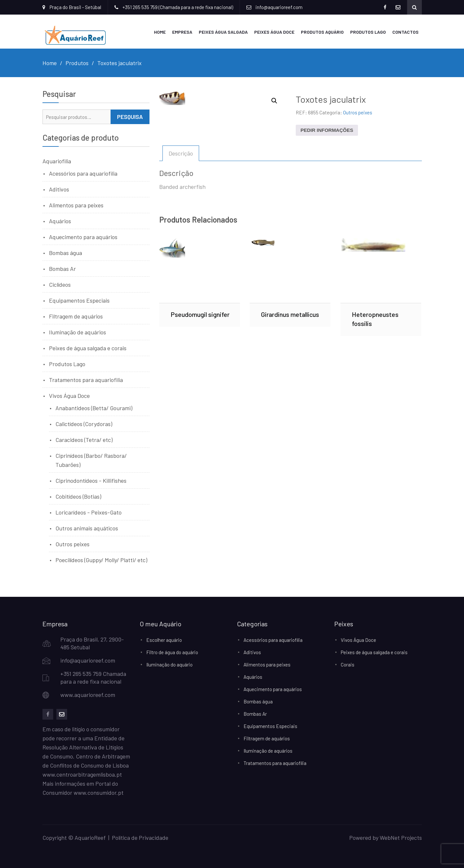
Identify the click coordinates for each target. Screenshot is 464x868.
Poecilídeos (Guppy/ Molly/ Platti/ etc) (101, 560)
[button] (274, 101)
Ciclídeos (60, 284)
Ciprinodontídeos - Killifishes (91, 480)
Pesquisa (130, 117)
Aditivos (59, 189)
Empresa (182, 32)
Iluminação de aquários (77, 332)
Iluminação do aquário (169, 665)
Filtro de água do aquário (172, 652)
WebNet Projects (401, 838)
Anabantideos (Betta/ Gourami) (94, 408)
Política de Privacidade (140, 838)
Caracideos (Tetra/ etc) (84, 440)
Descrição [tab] (181, 153)
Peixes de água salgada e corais (88, 348)
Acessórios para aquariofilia (83, 173)
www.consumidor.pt (99, 793)
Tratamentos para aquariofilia (86, 380)
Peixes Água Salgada (223, 32)
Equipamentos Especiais (79, 300)
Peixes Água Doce (274, 32)
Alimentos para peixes (76, 205)
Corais (348, 665)
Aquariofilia (57, 161)
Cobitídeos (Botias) (78, 496)
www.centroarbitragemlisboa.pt (82, 774)
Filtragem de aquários (76, 316)
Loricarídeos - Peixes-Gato (89, 512)
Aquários (60, 221)
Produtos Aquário (322, 32)
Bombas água (65, 253)
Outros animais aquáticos (87, 528)
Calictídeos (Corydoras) (84, 424)
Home (160, 32)
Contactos (405, 32)
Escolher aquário (164, 640)
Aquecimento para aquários (83, 237)
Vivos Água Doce (69, 396)
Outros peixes (358, 112)
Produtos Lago (368, 32)
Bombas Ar (62, 269)
